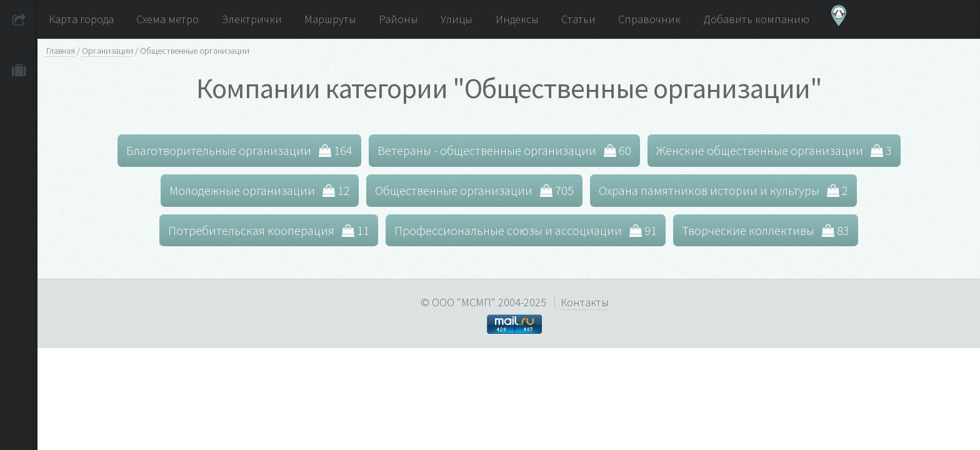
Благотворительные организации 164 (239, 150)
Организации (107, 51)
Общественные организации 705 (474, 190)
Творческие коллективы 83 (766, 230)
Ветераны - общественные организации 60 (504, 150)
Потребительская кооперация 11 (269, 230)
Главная (61, 51)
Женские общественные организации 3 (774, 150)
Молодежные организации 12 (260, 190)
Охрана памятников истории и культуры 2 (723, 190)
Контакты (585, 302)
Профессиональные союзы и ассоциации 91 (526, 230)
